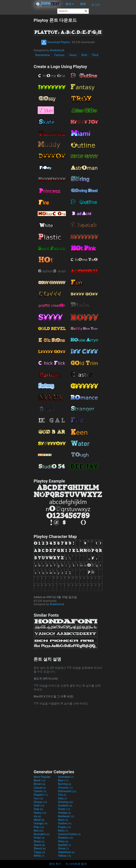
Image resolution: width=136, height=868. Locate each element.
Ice (37, 816)
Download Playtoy (55, 42)
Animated (66, 777)
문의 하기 (55, 864)
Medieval (66, 816)
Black (40, 780)
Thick (95, 55)
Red (38, 831)
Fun (38, 798)
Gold (39, 806)
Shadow (65, 838)
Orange (41, 823)
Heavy (73, 55)
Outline (65, 823)
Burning (65, 784)
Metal (39, 820)
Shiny (63, 841)
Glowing (65, 802)
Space (39, 845)
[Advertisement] (17, 70)
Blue (63, 780)
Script (39, 838)
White (39, 856)
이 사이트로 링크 (76, 864)
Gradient (65, 806)
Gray (38, 809)
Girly (63, 798)
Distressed (67, 791)
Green (64, 809)
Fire (62, 795)
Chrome (65, 788)
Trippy (39, 852)
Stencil (40, 848)
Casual (40, 788)
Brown (39, 784)
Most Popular (42, 777)
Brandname (43, 55)
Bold (84, 55)
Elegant (41, 795)
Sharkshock (57, 50)
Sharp (39, 841)
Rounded (42, 834)
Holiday (64, 813)
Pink (39, 827)
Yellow (64, 856)
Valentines (66, 852)
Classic (40, 791)
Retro (63, 831)
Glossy (40, 802)
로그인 (96, 5)
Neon (63, 820)
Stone (63, 848)
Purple (64, 827)
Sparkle (64, 845)
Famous (60, 55)
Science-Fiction (69, 834)
